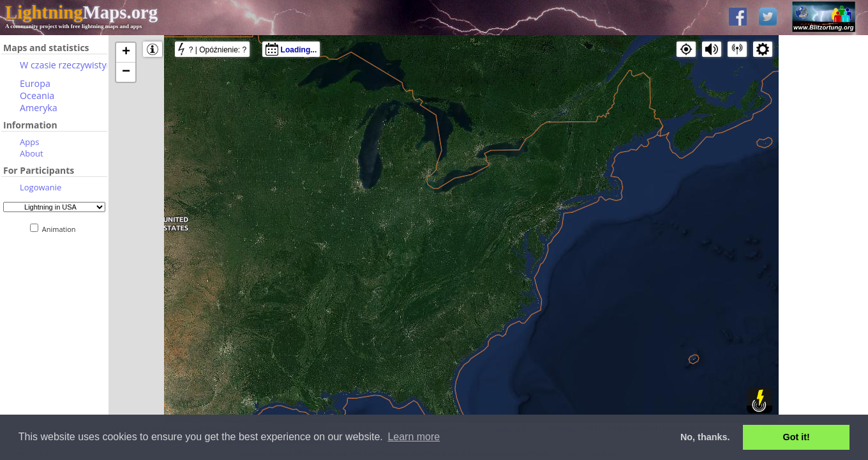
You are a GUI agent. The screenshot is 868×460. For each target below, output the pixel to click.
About (32, 153)
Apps (29, 142)
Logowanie (41, 187)
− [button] (126, 72)
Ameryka (39, 108)
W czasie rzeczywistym (67, 65)
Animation (62, 229)
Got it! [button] (797, 437)
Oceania (37, 96)
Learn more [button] (414, 437)
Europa (35, 83)
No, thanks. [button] (705, 437)
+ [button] (126, 52)
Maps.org (81, 12)
